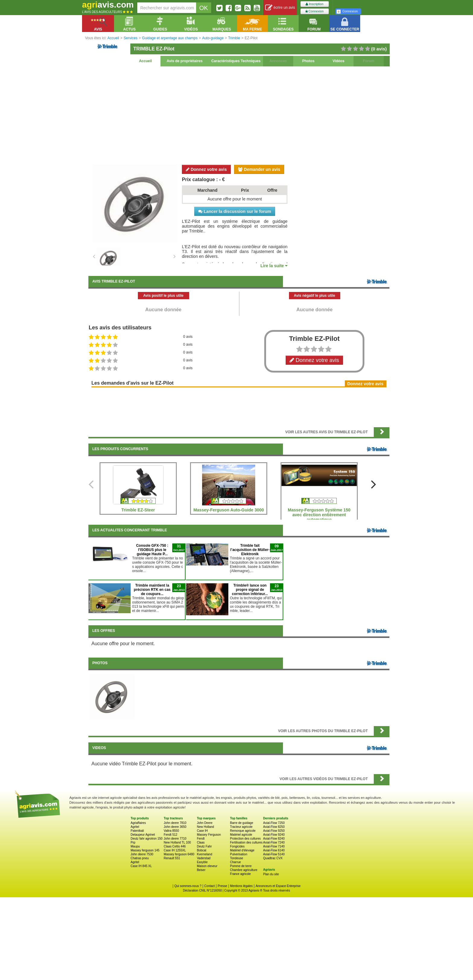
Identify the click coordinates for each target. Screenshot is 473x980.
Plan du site (271, 874)
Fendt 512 (171, 835)
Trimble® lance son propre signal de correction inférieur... (250, 590)
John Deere (205, 823)
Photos (308, 61)
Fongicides (237, 846)
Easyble (202, 862)
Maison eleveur (207, 866)
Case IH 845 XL (141, 866)
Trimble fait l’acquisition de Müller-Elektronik (250, 550)
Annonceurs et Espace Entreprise (278, 886)
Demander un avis (259, 169)
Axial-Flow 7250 (274, 823)
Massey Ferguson (209, 835)
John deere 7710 (175, 839)
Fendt (201, 839)
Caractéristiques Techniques (236, 61)
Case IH (202, 831)
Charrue (235, 862)
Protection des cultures (245, 839)
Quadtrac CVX (273, 858)
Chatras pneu (140, 858)
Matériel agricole (241, 835)
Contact (209, 886)
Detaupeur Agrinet (143, 835)
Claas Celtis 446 (175, 846)
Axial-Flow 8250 (274, 827)
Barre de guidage (241, 823)
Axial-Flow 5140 (274, 854)
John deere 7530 (142, 854)
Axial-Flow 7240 (274, 842)
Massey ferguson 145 (145, 850)
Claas (201, 842)
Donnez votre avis (206, 169)
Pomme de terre (241, 866)
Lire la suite (274, 266)
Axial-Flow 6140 (274, 850)
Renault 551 (172, 858)
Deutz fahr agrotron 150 (147, 839)
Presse (222, 886)
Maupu (135, 846)
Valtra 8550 (171, 831)
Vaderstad (204, 858)
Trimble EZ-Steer (138, 510)
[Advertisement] (239, 115)
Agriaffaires (138, 823)
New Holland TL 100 (177, 842)
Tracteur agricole (241, 827)
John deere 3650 (175, 827)
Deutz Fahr (204, 846)
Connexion (315, 11)
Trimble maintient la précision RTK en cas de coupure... (152, 590)
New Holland (206, 827)
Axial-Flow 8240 (274, 839)
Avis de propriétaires (185, 61)
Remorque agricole (243, 831)
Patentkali (137, 831)
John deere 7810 (175, 823)
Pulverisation (238, 854)
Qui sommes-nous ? (188, 886)
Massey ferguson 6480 (179, 854)
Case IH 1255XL (175, 850)
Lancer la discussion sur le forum (235, 211)
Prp (133, 842)
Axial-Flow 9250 (274, 831)
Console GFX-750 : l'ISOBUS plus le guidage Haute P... (152, 550)
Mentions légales (241, 886)
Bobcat (202, 850)
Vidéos (338, 61)
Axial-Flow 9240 (274, 835)
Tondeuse (236, 858)
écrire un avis (280, 8)
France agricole (240, 874)
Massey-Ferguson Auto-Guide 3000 (229, 510)
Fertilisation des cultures (246, 842)
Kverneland (205, 854)
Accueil (146, 61)
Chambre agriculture (244, 870)
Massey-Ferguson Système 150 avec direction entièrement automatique (319, 515)
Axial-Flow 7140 (274, 846)
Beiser (201, 870)
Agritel (135, 827)
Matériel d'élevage (242, 850)
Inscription (314, 4)
